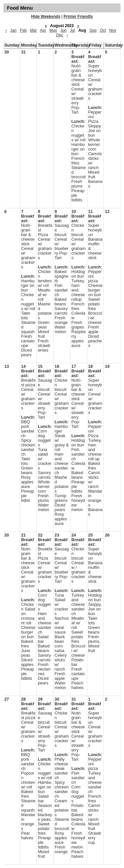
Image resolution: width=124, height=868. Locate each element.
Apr (43, 30)
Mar (34, 30)
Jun (63, 30)
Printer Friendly (78, 17)
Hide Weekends (46, 17)
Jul (73, 30)
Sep (93, 30)
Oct (103, 30)
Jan (13, 30)
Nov (113, 30)
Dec (60, 35)
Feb (23, 30)
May (53, 30)
